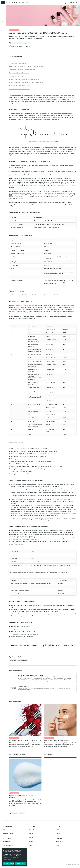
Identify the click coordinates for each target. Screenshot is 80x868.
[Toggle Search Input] (65, 3)
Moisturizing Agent (25, 43)
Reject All (20, 863)
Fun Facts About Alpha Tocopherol (20, 86)
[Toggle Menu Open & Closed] (3, 10)
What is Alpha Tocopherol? (18, 63)
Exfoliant (50, 754)
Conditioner (15, 754)
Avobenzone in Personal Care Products (23, 645)
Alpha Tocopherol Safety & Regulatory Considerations (26, 83)
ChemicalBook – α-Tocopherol (21, 626)
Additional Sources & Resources (19, 89)
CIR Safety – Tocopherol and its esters (23, 632)
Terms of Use (75, 864)
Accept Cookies (9, 863)
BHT (11, 195)
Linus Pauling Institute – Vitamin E (22, 637)
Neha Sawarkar (17, 47)
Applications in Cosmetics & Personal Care (23, 70)
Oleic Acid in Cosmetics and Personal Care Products (58, 646)
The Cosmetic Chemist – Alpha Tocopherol (25, 634)
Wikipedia (55, 141)
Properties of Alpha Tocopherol (19, 73)
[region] (14, 857)
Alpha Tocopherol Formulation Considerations (24, 79)
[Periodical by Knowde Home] (16, 3)
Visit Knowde (73, 3)
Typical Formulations (16, 76)
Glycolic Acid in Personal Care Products (57, 740)
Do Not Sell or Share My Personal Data (11, 858)
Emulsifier (15, 813)
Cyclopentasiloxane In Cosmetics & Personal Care (25, 740)
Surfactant (22, 813)
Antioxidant (15, 43)
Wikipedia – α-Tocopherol (19, 629)
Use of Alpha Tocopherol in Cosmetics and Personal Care (27, 66)
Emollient (22, 754)
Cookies (69, 864)
